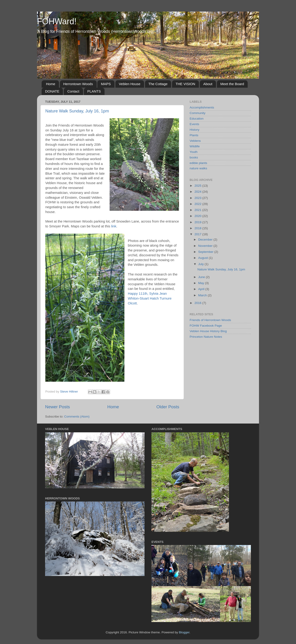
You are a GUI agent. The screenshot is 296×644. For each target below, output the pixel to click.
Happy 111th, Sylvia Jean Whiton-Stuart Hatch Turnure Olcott (150, 298)
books (194, 157)
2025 (198, 186)
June (202, 277)
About (208, 84)
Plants (194, 135)
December (206, 240)
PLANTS (94, 91)
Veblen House (130, 84)
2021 (198, 210)
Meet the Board (232, 84)
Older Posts (168, 407)
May (202, 283)
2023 (198, 198)
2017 (198, 234)
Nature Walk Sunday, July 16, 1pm (77, 111)
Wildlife (195, 146)
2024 (198, 192)
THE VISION (185, 84)
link (114, 226)
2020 (198, 216)
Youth (194, 152)
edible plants (198, 163)
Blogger (184, 632)
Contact (73, 91)
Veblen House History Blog (208, 331)
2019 (198, 222)
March (203, 295)
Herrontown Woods (78, 84)
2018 (198, 228)
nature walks (198, 168)
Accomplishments (202, 107)
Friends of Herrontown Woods (210, 320)
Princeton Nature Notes (206, 337)
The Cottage (158, 84)
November (206, 246)
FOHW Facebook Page (206, 326)
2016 (198, 303)
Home (51, 84)
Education (197, 119)
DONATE (52, 91)
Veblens (195, 141)
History (194, 130)
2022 (198, 204)
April (202, 289)
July (201, 264)
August (203, 258)
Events (194, 124)
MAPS (106, 84)
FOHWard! (57, 21)
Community (197, 113)
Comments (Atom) (77, 416)
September (206, 252)
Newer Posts (57, 407)
